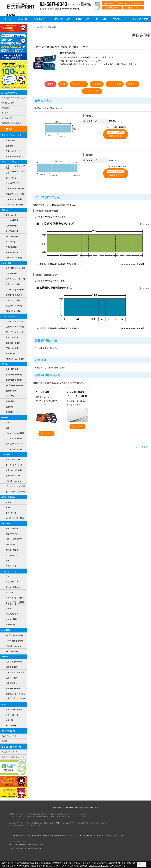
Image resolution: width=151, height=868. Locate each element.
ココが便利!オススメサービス (13, 98)
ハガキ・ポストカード (10, 316)
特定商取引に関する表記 (93, 835)
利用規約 (61, 835)
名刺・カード (6, 210)
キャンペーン (7, 113)
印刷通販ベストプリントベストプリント (23, 7)
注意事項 (97, 84)
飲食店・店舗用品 (8, 497)
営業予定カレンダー (34, 848)
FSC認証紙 (6, 630)
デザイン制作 (8, 731)
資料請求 (137, 3)
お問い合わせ (109, 3)
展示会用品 (5, 523)
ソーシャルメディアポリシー (114, 835)
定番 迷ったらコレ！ (12, 135)
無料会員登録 (112, 8)
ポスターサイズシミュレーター (14, 757)
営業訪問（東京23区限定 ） (13, 123)
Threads (85, 808)
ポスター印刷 (6, 263)
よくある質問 (115, 84)
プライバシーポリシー (74, 835)
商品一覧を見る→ (143, 447)
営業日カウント (26, 825)
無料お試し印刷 (8, 103)
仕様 (63, 84)
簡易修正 (5, 741)
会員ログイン (134, 8)
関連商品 (132, 84)
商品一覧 (43, 27)
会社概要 (54, 835)
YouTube (78, 808)
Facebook (61, 808)
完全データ (60, 823)
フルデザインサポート (10, 736)
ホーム (35, 27)
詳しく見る (46, 433)
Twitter (54, 808)
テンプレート (79, 84)
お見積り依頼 (123, 3)
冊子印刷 (5, 364)
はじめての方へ (9, 93)
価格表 (50, 84)
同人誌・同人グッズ (11, 747)
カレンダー (5, 455)
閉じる (142, 864)
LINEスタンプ (95, 808)
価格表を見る (116, 134)
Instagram (70, 808)
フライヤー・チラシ (9, 162)
